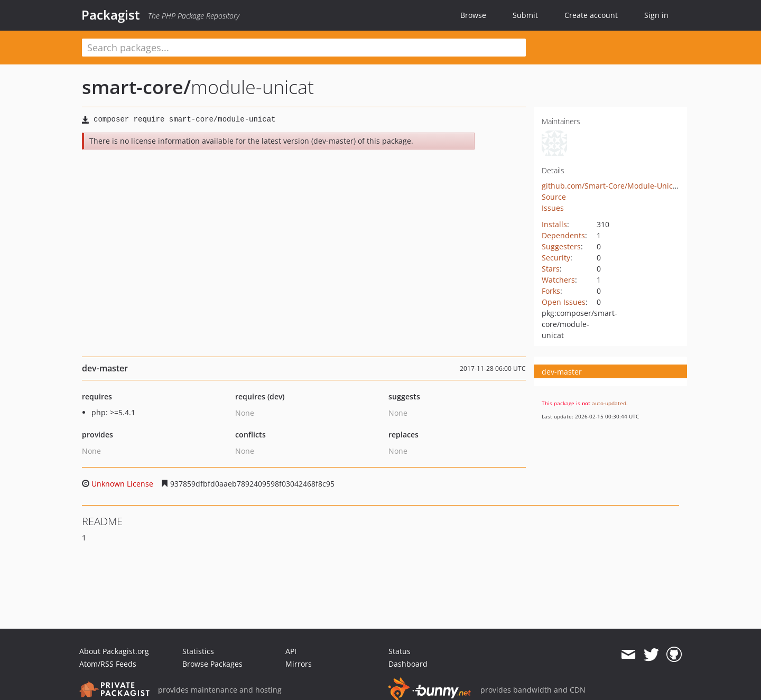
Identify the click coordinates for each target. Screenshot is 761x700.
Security (556, 258)
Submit (525, 15)
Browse (473, 15)
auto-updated (609, 403)
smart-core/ (136, 87)
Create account (591, 15)
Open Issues (564, 302)
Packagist (111, 15)
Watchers (558, 280)
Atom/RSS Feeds (108, 664)
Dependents (563, 235)
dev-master (562, 372)
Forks (551, 291)
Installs (554, 224)
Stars (551, 269)
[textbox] (304, 48)
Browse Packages (212, 664)
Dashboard (408, 664)
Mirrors (299, 664)
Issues (553, 208)
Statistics (198, 651)
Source (554, 197)
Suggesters (561, 246)
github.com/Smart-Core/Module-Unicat (611, 186)
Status (400, 651)
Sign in (656, 15)
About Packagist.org (114, 651)
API (291, 651)
